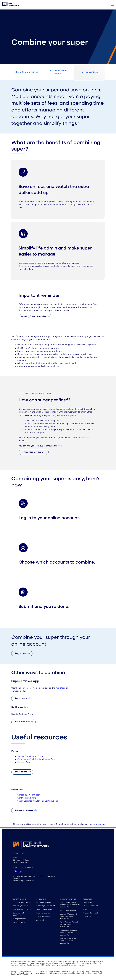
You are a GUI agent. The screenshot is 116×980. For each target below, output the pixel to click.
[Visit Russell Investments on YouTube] (15, 871)
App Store (60, 688)
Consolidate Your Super (29, 795)
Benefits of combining (27, 72)
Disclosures (30, 881)
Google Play (20, 691)
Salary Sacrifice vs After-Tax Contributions (38, 801)
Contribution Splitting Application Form (36, 759)
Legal (22, 881)
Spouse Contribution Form (30, 756)
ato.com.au (100, 824)
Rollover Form (24, 762)
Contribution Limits (27, 798)
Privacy (16, 881)
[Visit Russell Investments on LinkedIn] (20, 871)
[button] (112, 5)
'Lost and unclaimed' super (58, 72)
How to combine (89, 72)
